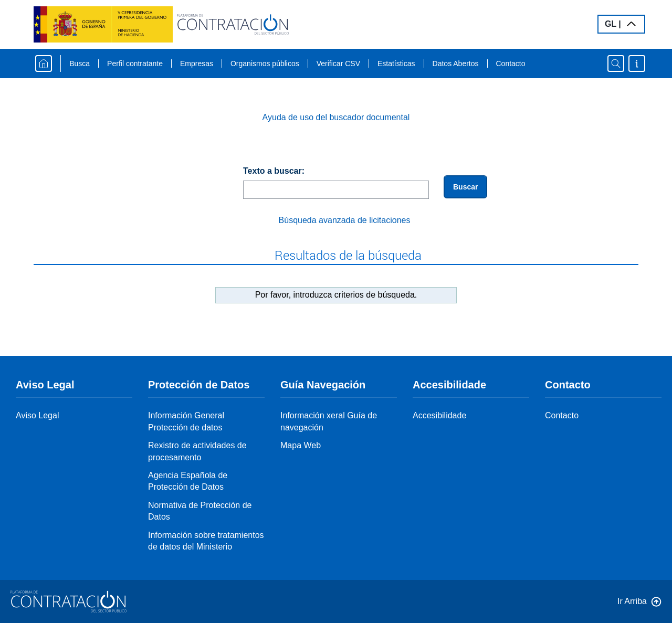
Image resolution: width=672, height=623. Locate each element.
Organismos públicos (265, 64)
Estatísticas (396, 64)
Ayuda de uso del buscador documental (336, 117)
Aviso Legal (37, 415)
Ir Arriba (632, 601)
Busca (80, 64)
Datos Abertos (456, 64)
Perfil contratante (135, 64)
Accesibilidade (439, 415)
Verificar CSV (338, 64)
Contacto (511, 64)
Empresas (197, 64)
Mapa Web (301, 445)
